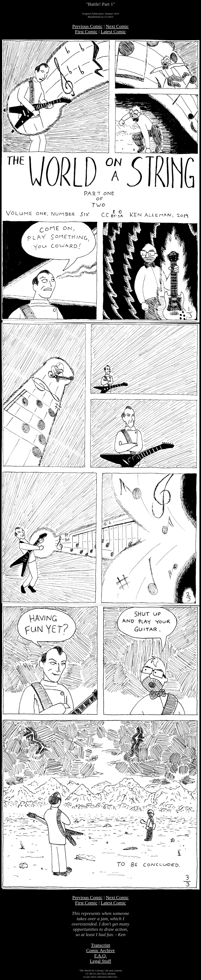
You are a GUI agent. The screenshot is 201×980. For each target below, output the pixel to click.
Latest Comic (113, 32)
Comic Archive (100, 950)
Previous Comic (87, 26)
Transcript (100, 945)
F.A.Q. (100, 956)
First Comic (86, 32)
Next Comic (117, 26)
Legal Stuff (100, 961)
